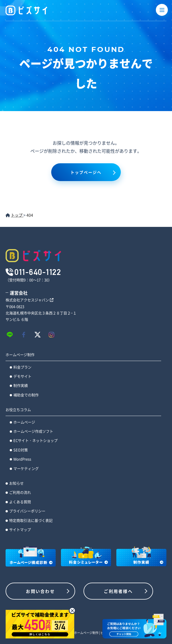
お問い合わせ (40, 591)
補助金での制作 (26, 395)
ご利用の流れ (20, 492)
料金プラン (22, 367)
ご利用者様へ (118, 591)
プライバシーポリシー (27, 511)
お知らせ (16, 483)
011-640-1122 (38, 272)
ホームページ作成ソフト (33, 431)
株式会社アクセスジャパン (30, 300)
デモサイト (22, 376)
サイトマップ (20, 529)
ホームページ (24, 422)
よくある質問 (20, 502)
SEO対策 (21, 450)
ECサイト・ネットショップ (35, 440)
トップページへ (86, 172)
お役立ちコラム (18, 409)
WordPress (22, 459)
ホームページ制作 (20, 354)
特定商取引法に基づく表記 (31, 520)
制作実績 (21, 385)
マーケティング (26, 468)
